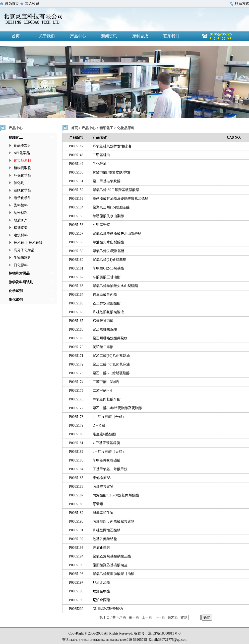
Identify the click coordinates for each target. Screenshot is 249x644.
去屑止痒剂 (101, 548)
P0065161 (76, 268)
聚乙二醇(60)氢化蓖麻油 (111, 356)
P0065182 (76, 452)
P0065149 (76, 164)
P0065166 (76, 312)
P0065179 (76, 425)
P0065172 (76, 364)
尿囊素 (98, 504)
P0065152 (76, 190)
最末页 (173, 617)
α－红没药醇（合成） (109, 417)
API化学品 (22, 153)
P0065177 (76, 408)
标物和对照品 (19, 273)
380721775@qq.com (173, 640)
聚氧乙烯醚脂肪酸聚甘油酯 (114, 574)
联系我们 (171, 36)
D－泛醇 (99, 425)
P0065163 (76, 286)
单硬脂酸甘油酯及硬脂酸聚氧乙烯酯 (121, 199)
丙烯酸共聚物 (103, 487)
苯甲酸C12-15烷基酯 (108, 268)
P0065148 (76, 155)
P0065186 (76, 487)
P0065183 (76, 460)
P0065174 (76, 382)
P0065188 (76, 504)
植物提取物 (22, 168)
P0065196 (76, 574)
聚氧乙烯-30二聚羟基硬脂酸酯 (116, 190)
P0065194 (76, 556)
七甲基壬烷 (101, 225)
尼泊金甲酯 (101, 591)
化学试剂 (16, 291)
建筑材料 (21, 235)
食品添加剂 (22, 145)
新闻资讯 (109, 36)
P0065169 (76, 338)
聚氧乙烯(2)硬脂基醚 (109, 251)
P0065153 (76, 199)
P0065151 (76, 181)
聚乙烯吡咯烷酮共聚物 (110, 338)
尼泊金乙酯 (101, 583)
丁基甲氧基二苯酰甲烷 (110, 469)
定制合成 (140, 36)
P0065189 (76, 513)
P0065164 (76, 295)
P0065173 (76, 373)
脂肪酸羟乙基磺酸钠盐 (110, 565)
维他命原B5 (102, 478)
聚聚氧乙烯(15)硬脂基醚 (111, 207)
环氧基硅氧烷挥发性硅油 (112, 146)
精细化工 (16, 138)
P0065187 (76, 495)
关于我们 (47, 36)
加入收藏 (32, 4)
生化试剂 (16, 300)
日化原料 (21, 265)
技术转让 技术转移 (28, 243)
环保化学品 (22, 175)
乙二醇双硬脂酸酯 (107, 303)
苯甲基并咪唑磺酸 (107, 460)
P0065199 (76, 600)
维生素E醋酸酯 (104, 434)
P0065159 (76, 251)
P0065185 (76, 478)
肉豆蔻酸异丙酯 (105, 295)
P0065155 (76, 216)
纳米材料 (21, 213)
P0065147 (76, 146)
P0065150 (76, 172)
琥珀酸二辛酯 (103, 347)
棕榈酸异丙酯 (103, 321)
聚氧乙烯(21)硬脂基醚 (109, 260)
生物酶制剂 (22, 258)
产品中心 (78, 36)
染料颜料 (21, 205)
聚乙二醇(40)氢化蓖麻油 (111, 364)
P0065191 (76, 530)
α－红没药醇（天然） (109, 452)
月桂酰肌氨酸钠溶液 (108, 312)
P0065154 (76, 207)
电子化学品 (22, 198)
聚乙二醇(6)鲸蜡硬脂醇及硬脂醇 (117, 408)
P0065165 (76, 303)
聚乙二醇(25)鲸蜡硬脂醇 (111, 373)
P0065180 (76, 434)
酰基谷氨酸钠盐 (105, 539)
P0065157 (76, 233)
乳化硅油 (100, 164)
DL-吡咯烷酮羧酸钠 (108, 609)
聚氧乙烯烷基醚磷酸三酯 (112, 556)
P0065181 (76, 443)
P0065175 (76, 391)
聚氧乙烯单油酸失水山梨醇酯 (115, 286)
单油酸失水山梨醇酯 (108, 242)
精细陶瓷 (21, 228)
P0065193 (76, 548)
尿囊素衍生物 (103, 513)
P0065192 (76, 539)
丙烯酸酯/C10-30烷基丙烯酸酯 (116, 495)
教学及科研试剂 (21, 282)
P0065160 (76, 260)
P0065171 (76, 356)
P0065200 (76, 609)
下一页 (160, 617)
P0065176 (76, 399)
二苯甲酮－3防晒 (106, 382)
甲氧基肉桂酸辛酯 (107, 399)
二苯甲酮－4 (102, 391)
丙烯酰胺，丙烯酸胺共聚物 (114, 521)
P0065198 (76, 591)
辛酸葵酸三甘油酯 (107, 277)
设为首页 (12, 4)
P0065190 (76, 521)
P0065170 (76, 347)
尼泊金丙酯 (101, 600)
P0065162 (76, 277)
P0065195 (76, 565)
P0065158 (76, 242)
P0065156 (76, 225)
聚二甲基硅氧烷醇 (107, 181)
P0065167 (76, 321)
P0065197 (76, 583)
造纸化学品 (22, 190)
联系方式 (242, 4)
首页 (16, 36)
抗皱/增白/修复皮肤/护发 (112, 172)
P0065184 (76, 469)
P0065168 (76, 329)
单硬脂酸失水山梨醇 (108, 216)
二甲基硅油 (101, 155)
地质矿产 (21, 220)
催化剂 (19, 183)
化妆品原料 (22, 160)
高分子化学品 (24, 250)
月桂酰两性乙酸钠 (107, 530)
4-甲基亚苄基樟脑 (106, 443)
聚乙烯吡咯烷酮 (105, 329)
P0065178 (76, 417)
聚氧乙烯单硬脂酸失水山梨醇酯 (117, 233)
